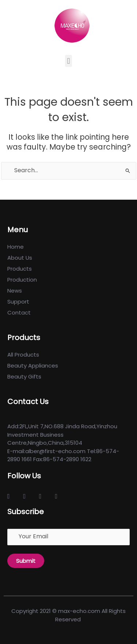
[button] (68, 61)
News (15, 291)
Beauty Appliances (33, 366)
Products (20, 269)
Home (16, 247)
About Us (20, 258)
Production (22, 280)
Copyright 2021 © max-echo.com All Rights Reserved (68, 615)
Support (18, 302)
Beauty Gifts (24, 376)
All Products (23, 355)
